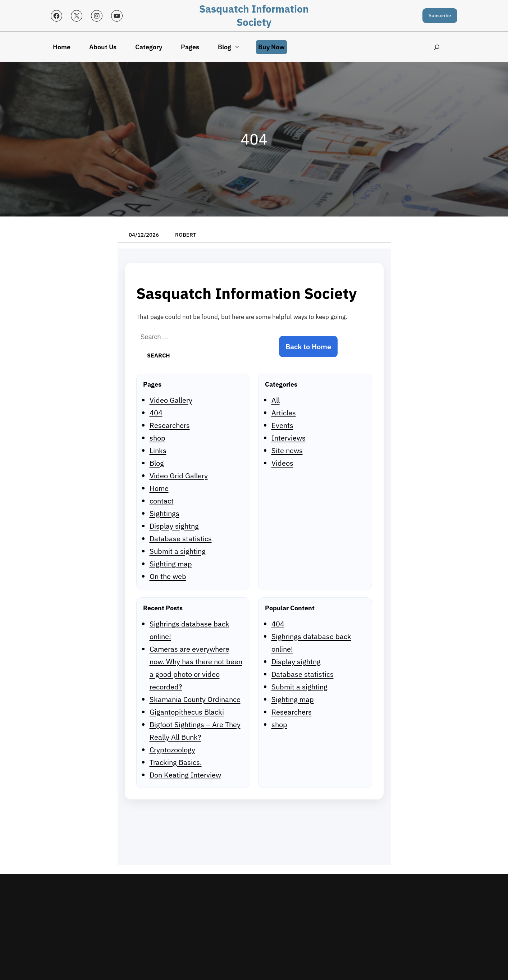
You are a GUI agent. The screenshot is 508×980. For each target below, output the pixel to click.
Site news (287, 450)
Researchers (170, 425)
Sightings (164, 513)
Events (282, 425)
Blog (157, 463)
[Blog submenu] (237, 47)
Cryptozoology (172, 750)
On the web (168, 576)
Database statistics (181, 539)
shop (157, 438)
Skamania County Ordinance (195, 699)
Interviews (289, 438)
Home (159, 488)
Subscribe (440, 15)
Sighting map (171, 564)
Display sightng (174, 526)
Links (158, 450)
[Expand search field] (437, 47)
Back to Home (308, 347)
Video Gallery (171, 400)
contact (162, 501)
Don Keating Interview (185, 775)
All (276, 400)
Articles (284, 413)
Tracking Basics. (176, 762)
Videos (282, 463)
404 (156, 413)
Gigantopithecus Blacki (187, 712)
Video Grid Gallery (179, 476)
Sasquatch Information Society (254, 15)
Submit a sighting (178, 551)
